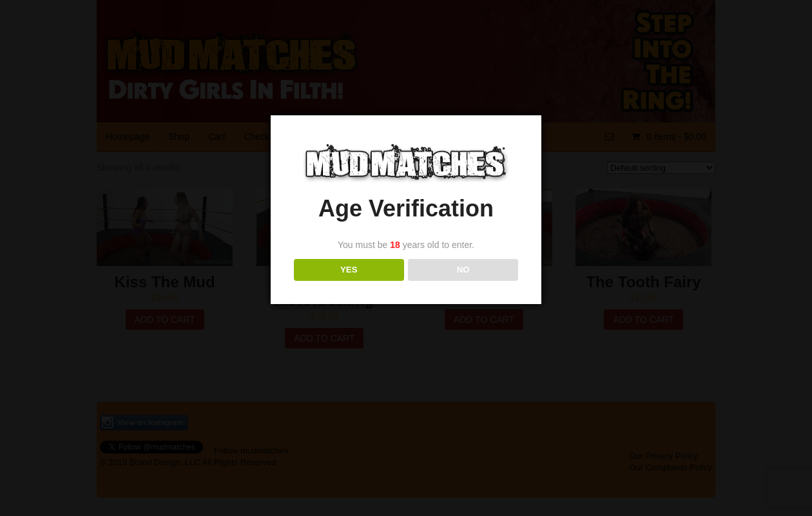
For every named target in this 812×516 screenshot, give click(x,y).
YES (349, 270)
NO (463, 270)
